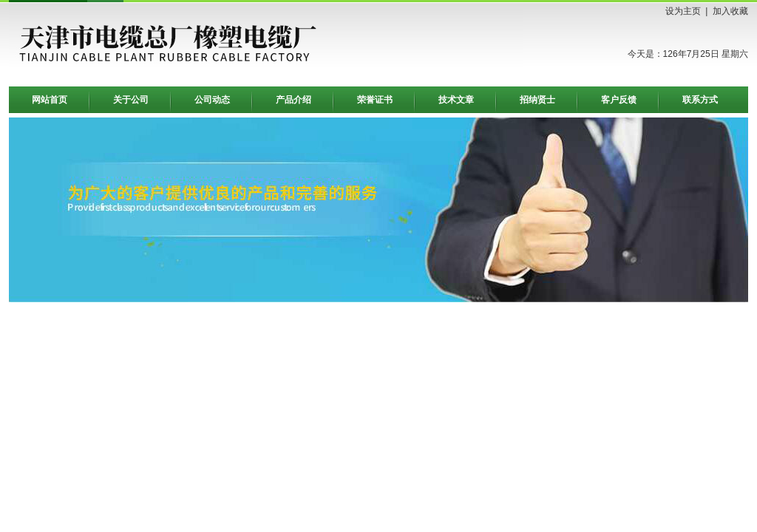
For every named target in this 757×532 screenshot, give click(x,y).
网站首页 (50, 100)
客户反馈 (619, 100)
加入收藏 (730, 11)
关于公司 (131, 100)
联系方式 (700, 100)
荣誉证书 (375, 100)
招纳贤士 (537, 100)
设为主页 (683, 11)
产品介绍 (293, 100)
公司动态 (212, 100)
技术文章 (456, 100)
